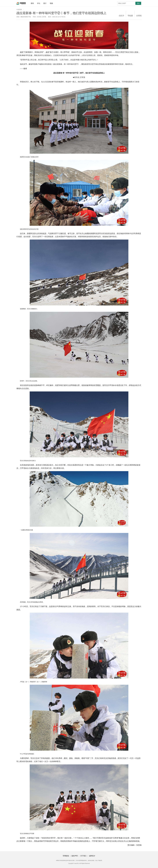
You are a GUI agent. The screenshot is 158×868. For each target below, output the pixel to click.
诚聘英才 (92, 856)
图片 (45, 3)
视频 (51, 3)
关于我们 (83, 856)
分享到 (139, 16)
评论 (39, 3)
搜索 (138, 3)
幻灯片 (122, 16)
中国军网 (19, 10)
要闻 (32, 3)
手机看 (130, 16)
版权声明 (75, 856)
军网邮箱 (66, 856)
